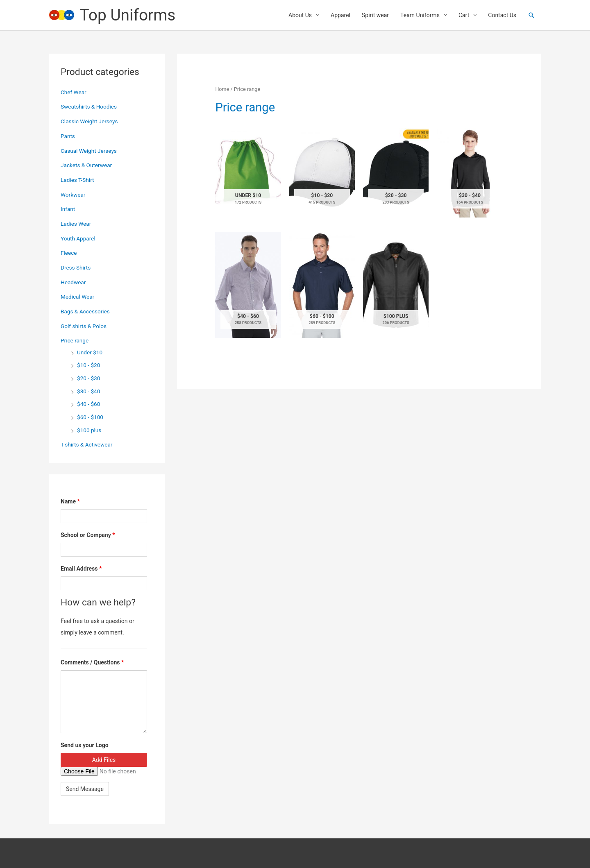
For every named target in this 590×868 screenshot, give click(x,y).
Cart (464, 16)
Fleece (69, 253)
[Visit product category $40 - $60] (248, 286)
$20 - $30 (89, 378)
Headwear (74, 282)
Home (222, 90)
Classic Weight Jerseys (90, 122)
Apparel (340, 16)
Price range (75, 340)
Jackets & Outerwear (87, 166)
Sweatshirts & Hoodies (90, 108)
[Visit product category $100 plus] (396, 286)
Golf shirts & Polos (84, 326)
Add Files (104, 759)
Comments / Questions (92, 662)
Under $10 (90, 352)
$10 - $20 (89, 365)
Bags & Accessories (86, 311)
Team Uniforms (420, 16)
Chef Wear (74, 93)
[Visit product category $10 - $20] (322, 174)
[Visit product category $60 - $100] (322, 286)
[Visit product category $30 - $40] (470, 174)
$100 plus (90, 429)
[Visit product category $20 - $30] (396, 174)
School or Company (88, 534)
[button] (531, 16)
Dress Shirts (76, 267)
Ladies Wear (76, 224)
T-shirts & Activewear (87, 444)
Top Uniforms (129, 15)
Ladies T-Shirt (78, 180)
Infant (68, 209)
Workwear (73, 195)
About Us (300, 16)
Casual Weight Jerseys (90, 151)
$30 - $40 (89, 390)
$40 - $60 (89, 403)
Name (70, 501)
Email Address (81, 568)
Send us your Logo (85, 744)
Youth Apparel (78, 238)
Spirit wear (375, 16)
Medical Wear (78, 297)
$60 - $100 (91, 416)
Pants (68, 137)
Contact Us (502, 16)
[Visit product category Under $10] (248, 174)
